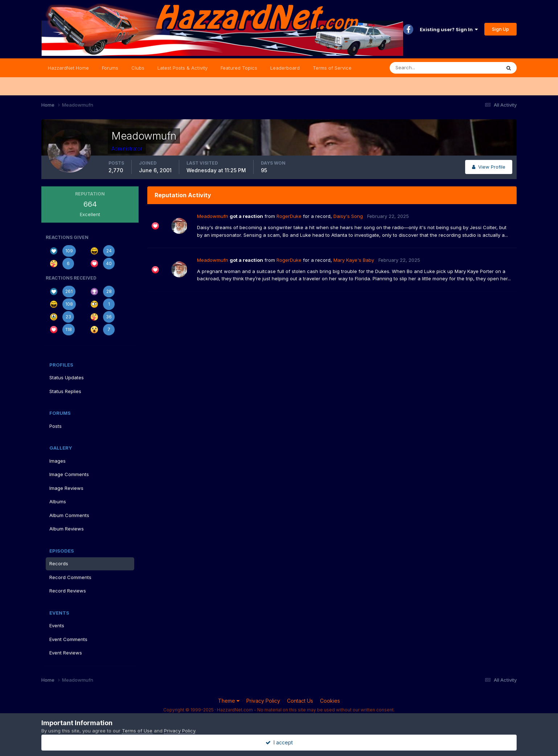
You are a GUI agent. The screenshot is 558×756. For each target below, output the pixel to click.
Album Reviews (67, 529)
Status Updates (67, 377)
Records (59, 563)
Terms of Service (332, 68)
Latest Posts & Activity (182, 68)
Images (58, 461)
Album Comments (69, 515)
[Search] (422, 68)
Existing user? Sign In (449, 29)
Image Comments (69, 474)
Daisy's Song (348, 216)
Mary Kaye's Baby (354, 260)
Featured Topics (239, 68)
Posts (56, 426)
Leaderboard (285, 68)
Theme (229, 701)
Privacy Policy (263, 701)
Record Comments (70, 577)
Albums (58, 501)
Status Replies (65, 391)
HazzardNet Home (68, 68)
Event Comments (68, 639)
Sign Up (500, 29)
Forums (110, 68)
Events (57, 625)
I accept (279, 742)
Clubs (138, 68)
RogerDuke (289, 216)
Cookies (330, 701)
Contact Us (300, 701)
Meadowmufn (213, 216)
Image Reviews (66, 488)
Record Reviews (68, 591)
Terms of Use (137, 731)
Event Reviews (66, 653)
